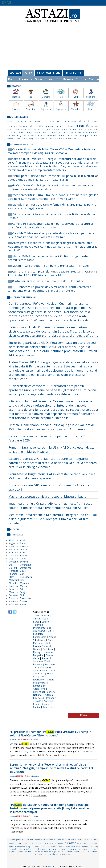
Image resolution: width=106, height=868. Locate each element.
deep (29, 133)
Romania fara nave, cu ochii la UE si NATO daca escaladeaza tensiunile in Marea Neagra (51, 449)
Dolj (11, 565)
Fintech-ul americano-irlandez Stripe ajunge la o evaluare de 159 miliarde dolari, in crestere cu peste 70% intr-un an (52, 427)
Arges (12, 543)
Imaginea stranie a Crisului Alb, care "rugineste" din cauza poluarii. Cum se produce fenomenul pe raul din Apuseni (50, 506)
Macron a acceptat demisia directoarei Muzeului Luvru (47, 496)
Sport (50, 79)
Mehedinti (14, 580)
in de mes (73, 136)
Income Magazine (43, 654)
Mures (23, 586)
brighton (22, 136)
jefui (17, 121)
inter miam (67, 852)
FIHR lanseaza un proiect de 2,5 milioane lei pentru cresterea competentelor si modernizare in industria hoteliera (49, 289)
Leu (76, 97)
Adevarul (46, 658)
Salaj (22, 592)
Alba (11, 540)
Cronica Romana (42, 704)
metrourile (19, 133)
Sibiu (23, 595)
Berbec (16, 97)
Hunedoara (26, 577)
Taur (31, 97)
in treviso (49, 121)
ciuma (61, 139)
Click (50, 631)
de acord (12, 126)
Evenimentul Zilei (42, 628)
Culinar (94, 79)
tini (96, 121)
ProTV (38, 701)
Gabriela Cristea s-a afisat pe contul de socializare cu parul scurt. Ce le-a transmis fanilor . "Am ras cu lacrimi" (52, 235)
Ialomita (13, 574)
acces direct (79, 121)
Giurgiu (13, 568)
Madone (41, 640)
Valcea (12, 601)
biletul (64, 130)
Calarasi (13, 556)
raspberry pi (21, 139)
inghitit (41, 136)
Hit (47, 643)
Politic (12, 79)
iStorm (51, 866)
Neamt (12, 583)
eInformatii (39, 692)
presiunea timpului (88, 133)
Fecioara (91, 97)
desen (71, 126)
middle (55, 130)
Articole (15, 529)
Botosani (14, 549)
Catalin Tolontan (41, 623)
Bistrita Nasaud (24, 548)
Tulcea (23, 601)
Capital (37, 707)
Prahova (13, 586)
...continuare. (60, 755)
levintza (62, 136)
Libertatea (39, 698)
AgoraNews (39, 689)
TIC (58, 79)
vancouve (51, 136)
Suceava (13, 595)
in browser (34, 130)
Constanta (25, 565)
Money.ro (38, 652)
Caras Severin (24, 560)
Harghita (14, 571)
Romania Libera (48, 670)
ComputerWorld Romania (41, 663)
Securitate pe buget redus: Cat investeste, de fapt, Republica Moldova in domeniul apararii (52, 476)
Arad (22, 540)
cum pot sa (86, 136)
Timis (12, 598)
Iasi (22, 580)
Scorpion (31, 109)
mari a (39, 121)
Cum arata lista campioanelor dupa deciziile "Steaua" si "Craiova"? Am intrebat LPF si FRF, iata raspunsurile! (52, 273)
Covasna (13, 562)
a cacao (32, 136)
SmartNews (39, 631)
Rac (61, 97)
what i (33, 126)
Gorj (22, 574)
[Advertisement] (53, 46)
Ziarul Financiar (41, 616)
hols (90, 121)
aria (10, 133)
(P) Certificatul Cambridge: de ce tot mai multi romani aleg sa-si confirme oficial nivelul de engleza (51, 187)
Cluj (11, 559)
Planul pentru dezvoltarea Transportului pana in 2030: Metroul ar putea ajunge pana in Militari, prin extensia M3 (53, 178)
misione (12, 136)
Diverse (68, 79)
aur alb (52, 139)
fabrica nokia (50, 133)
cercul (63, 133)
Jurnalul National (42, 646)
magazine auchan (38, 139)
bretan (89, 129)
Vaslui (23, 604)
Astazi (15, 73)
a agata (46, 130)
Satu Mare (12, 591)
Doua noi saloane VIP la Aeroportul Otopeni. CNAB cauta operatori (49, 487)
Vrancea (13, 604)
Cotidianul (48, 649)
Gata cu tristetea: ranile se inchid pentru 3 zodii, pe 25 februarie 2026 (47, 438)
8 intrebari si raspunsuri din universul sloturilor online (48, 281)
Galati (23, 571)
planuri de (71, 139)
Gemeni (46, 97)
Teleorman (26, 598)
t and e (72, 133)
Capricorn (61, 109)
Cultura (81, 79)
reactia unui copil (17, 130)
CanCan (37, 619)
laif (96, 130)
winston (50, 126)
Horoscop (73, 73)
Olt (22, 589)
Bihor (12, 546)
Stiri (29, 73)
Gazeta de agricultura (44, 681)
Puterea (49, 695)
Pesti (91, 109)
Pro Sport (51, 698)
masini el (60, 126)
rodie (10, 121)
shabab (38, 133)
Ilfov (11, 577)
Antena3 (48, 701)
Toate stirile (49, 707)
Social (39, 79)
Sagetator (46, 109)
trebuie (24, 126)
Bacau (23, 543)
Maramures (26, 583)
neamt (82, 125)
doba (81, 130)
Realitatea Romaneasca (40, 635)
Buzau (23, 556)
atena (73, 129)
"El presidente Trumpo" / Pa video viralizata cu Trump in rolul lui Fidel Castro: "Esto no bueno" (51, 734)
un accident (27, 121)
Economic (26, 79)
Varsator (76, 109)
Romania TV (39, 686)
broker (59, 121)
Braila (23, 553)
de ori (94, 126)
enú (41, 126)
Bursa (36, 622)
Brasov (13, 553)
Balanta (16, 109)
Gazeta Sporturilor (40, 678)
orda (67, 121)
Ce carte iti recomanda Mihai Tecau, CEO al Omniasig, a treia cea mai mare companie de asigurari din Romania (51, 151)
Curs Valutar (49, 73)
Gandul (37, 649)
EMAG (6, 2)
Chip (35, 670)
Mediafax (40, 674)
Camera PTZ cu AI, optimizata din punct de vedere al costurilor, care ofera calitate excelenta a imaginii (51, 226)
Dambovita (26, 568)
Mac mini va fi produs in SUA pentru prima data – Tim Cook (51, 266)
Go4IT (47, 619)
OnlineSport (45, 667)
